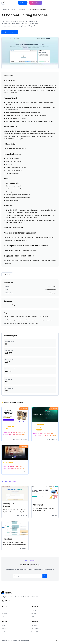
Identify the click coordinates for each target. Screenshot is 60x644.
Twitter (4, 625)
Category (4, 613)
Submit (34, 613)
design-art (15, 305)
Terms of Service (37, 632)
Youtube (4, 629)
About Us (34, 625)
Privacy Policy (36, 629)
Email (3, 632)
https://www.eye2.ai (51, 290)
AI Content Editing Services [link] (38, 10)
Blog (33, 617)
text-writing (22, 10)
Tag (3, 617)
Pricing (34, 610)
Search (4, 610)
